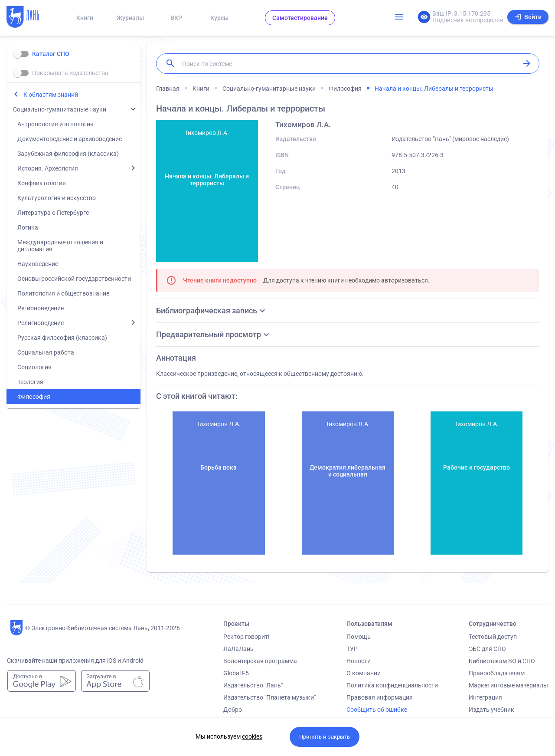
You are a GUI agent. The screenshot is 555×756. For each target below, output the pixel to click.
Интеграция (485, 697)
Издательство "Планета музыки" (269, 697)
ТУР (352, 649)
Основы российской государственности (74, 279)
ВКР (176, 18)
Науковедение (38, 264)
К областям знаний (51, 95)
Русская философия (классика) (62, 338)
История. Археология (48, 168)
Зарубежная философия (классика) (68, 154)
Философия (34, 397)
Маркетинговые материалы (508, 685)
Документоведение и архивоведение (70, 139)
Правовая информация (380, 697)
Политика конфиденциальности (392, 685)
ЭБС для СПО (487, 649)
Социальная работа (46, 352)
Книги (85, 18)
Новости (359, 661)
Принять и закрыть (325, 737)
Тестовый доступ (493, 637)
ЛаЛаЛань (238, 649)
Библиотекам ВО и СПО (502, 661)
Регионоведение (41, 308)
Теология (30, 382)
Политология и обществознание (63, 293)
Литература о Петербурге (53, 213)
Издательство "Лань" (253, 685)
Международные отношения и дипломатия (60, 246)
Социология (34, 367)
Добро (233, 710)
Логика (28, 227)
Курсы (219, 18)
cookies (252, 736)
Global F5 (236, 673)
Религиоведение (41, 323)
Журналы (130, 18)
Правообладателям (497, 673)
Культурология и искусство (57, 198)
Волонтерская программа (260, 661)
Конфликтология (42, 183)
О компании (364, 673)
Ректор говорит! (246, 637)
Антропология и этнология (55, 124)
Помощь (359, 637)
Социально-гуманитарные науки (60, 109)
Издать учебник (491, 710)
